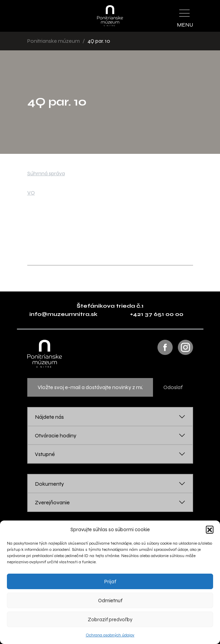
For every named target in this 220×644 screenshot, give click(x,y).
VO (31, 193)
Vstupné (45, 454)
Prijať (110, 582)
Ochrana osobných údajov (110, 635)
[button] (210, 529)
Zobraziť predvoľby (110, 620)
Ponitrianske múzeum (54, 41)
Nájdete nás (49, 417)
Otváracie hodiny (56, 435)
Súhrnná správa (46, 173)
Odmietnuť (110, 601)
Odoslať (173, 387)
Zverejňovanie (52, 502)
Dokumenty (49, 484)
